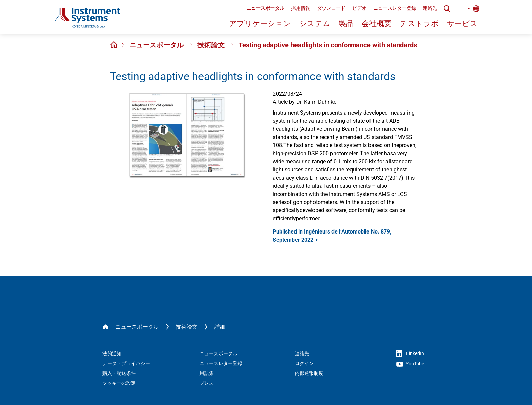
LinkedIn (410, 354)
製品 (346, 24)
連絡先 (430, 8)
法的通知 (112, 353)
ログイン (304, 363)
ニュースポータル (265, 8)
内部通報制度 (309, 373)
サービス (462, 24)
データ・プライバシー (126, 363)
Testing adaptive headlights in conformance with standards (328, 45)
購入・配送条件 (119, 373)
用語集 (207, 373)
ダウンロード (331, 8)
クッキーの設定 (119, 383)
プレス (207, 383)
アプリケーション (260, 24)
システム (315, 24)
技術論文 (212, 45)
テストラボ (419, 24)
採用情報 (301, 8)
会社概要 (377, 24)
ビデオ (359, 8)
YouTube (410, 364)
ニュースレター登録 (395, 8)
